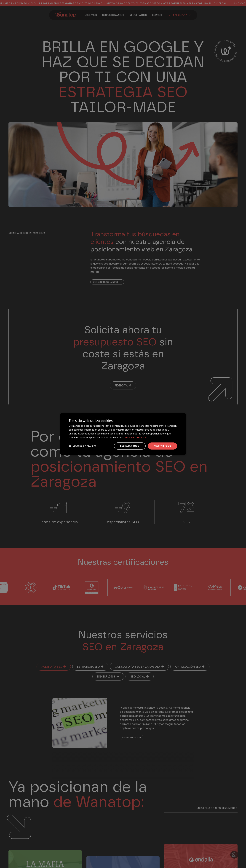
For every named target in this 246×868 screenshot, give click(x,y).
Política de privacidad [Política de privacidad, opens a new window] (136, 437)
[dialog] (123, 434)
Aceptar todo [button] (162, 446)
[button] (82, 446)
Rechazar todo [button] (130, 446)
